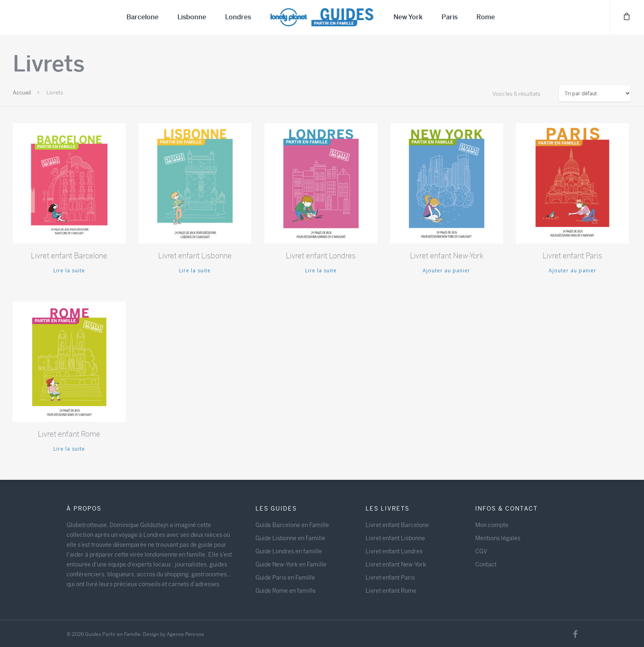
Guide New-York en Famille (291, 564)
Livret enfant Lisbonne (395, 538)
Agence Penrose (185, 634)
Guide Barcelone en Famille (292, 525)
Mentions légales (498, 538)
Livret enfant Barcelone (397, 525)
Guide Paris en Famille (285, 578)
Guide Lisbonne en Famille (290, 538)
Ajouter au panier (446, 271)
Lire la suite (69, 271)
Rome (486, 17)
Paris (450, 17)
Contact (486, 564)
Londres (238, 17)
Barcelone (143, 17)
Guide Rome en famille (286, 591)
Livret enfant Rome (391, 591)
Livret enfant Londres (394, 551)
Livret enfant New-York (396, 564)
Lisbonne (192, 17)
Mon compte (492, 525)
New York (408, 17)
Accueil (22, 93)
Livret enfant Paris (390, 578)
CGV (481, 551)
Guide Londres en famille (289, 551)
